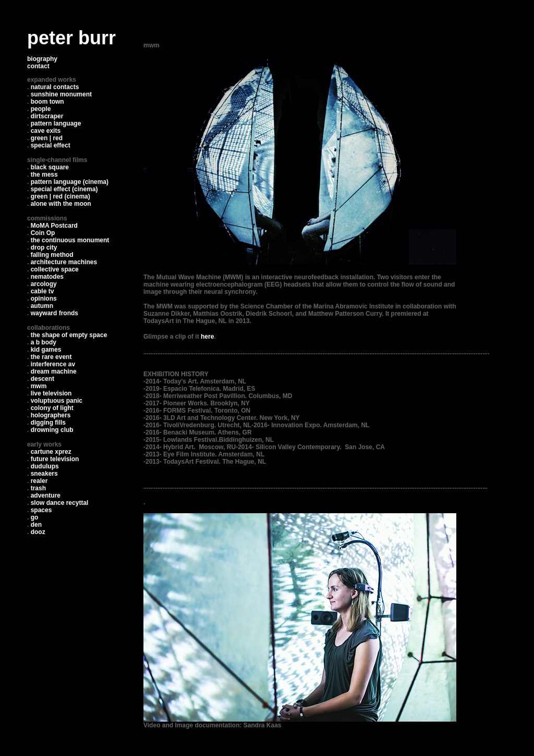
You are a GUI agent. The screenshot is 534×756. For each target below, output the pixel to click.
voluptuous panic (57, 401)
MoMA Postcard (54, 226)
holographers (51, 415)
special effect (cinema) (64, 189)
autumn (42, 306)
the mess (44, 175)
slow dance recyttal (60, 503)
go (35, 517)
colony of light (52, 408)
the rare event (51, 357)
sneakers (44, 474)
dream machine (54, 371)
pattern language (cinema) (70, 182)
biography (42, 59)
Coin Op (43, 233)
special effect (51, 145)
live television (51, 393)
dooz (38, 532)
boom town (47, 102)
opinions (44, 299)
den (36, 525)
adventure (46, 495)
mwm (39, 386)
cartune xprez (51, 452)
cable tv (43, 291)
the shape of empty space (69, 335)
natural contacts (55, 87)
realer (39, 481)
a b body (44, 342)
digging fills (48, 423)
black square (50, 167)
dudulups (45, 466)
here (207, 337)
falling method (52, 255)
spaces (41, 510)
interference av (53, 364)
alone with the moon (61, 204)
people (41, 109)
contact (38, 66)
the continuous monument (70, 240)
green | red (47, 138)
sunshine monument (61, 94)
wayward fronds (54, 313)
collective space (55, 269)
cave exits (46, 131)
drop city (44, 247)
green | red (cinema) (60, 196)
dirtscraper (47, 116)
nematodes (47, 277)
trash (38, 488)
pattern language (56, 123)
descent (43, 379)
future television (55, 459)
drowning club (52, 430)
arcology (44, 284)
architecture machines (64, 262)
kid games (46, 350)
